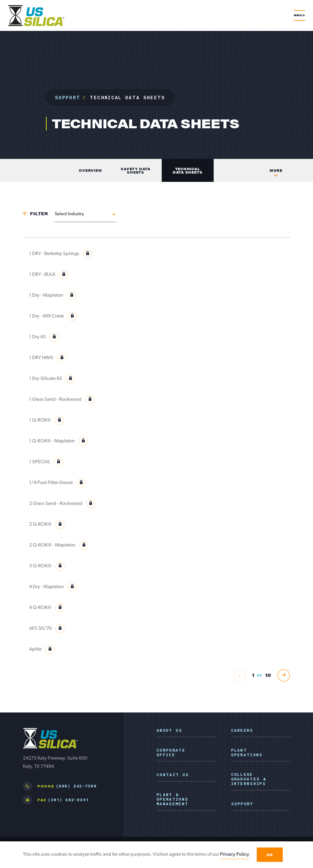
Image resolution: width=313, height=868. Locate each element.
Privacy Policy (235, 855)
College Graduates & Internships (249, 779)
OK (270, 855)
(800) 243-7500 (76, 786)
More (276, 170)
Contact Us (173, 775)
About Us (169, 731)
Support (68, 97)
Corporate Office (171, 753)
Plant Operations (247, 753)
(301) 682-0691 (68, 800)
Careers (242, 731)
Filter (39, 213)
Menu (299, 15)
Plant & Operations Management (172, 799)
